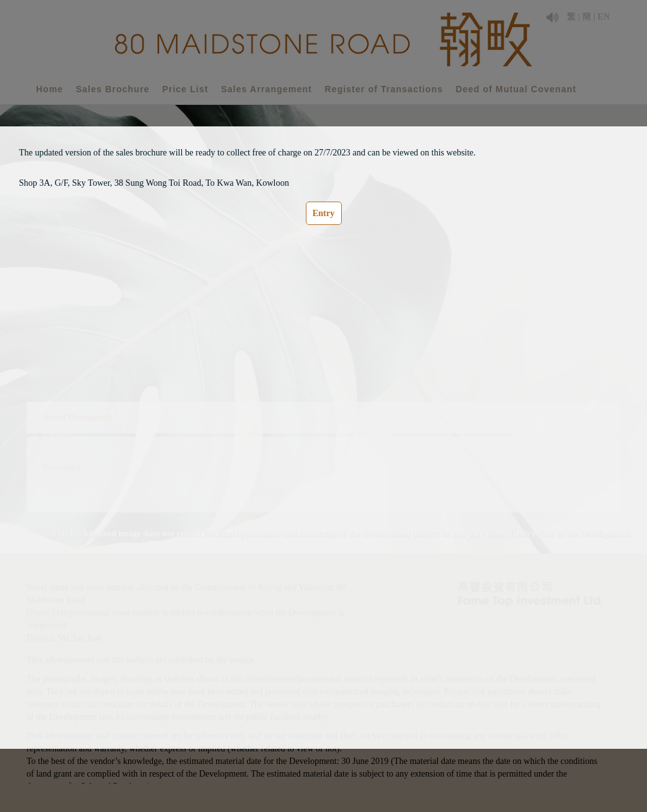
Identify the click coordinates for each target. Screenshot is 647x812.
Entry (324, 213)
